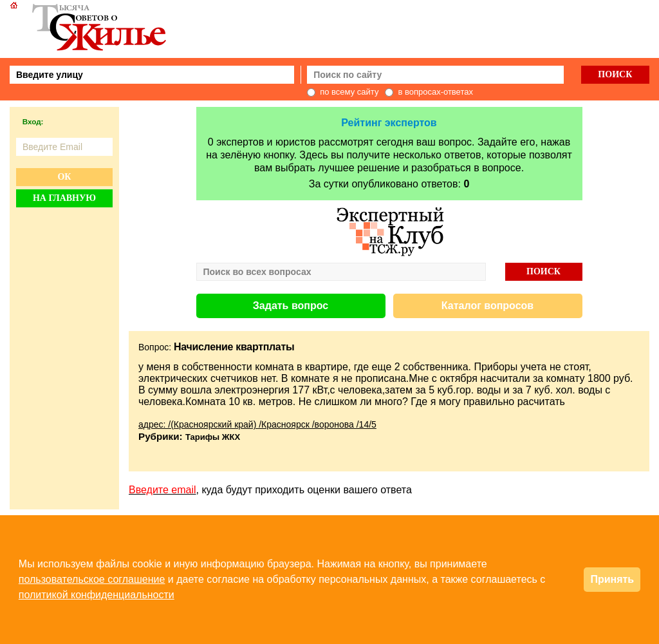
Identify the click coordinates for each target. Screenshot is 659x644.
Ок (64, 177)
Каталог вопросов (487, 306)
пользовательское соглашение (92, 579)
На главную (64, 198)
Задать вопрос (291, 306)
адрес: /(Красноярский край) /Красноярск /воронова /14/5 (257, 424)
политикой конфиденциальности (97, 595)
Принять (612, 579)
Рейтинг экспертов (389, 123)
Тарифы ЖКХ (213, 437)
